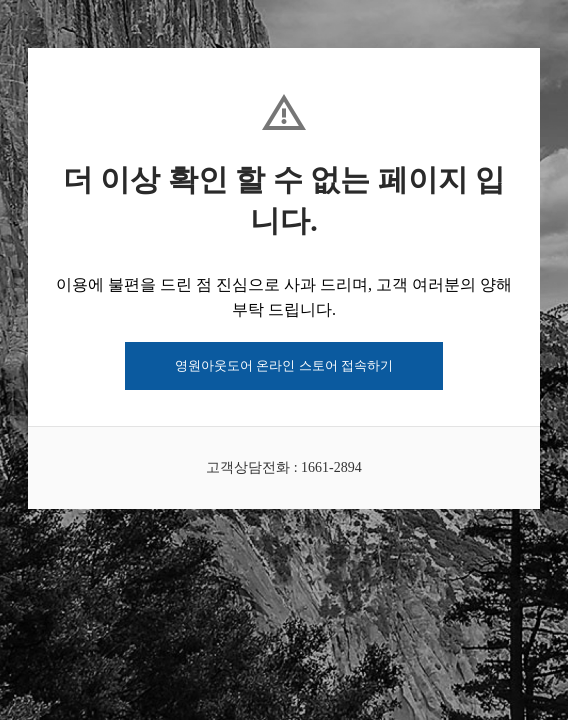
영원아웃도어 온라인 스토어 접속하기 (284, 365)
